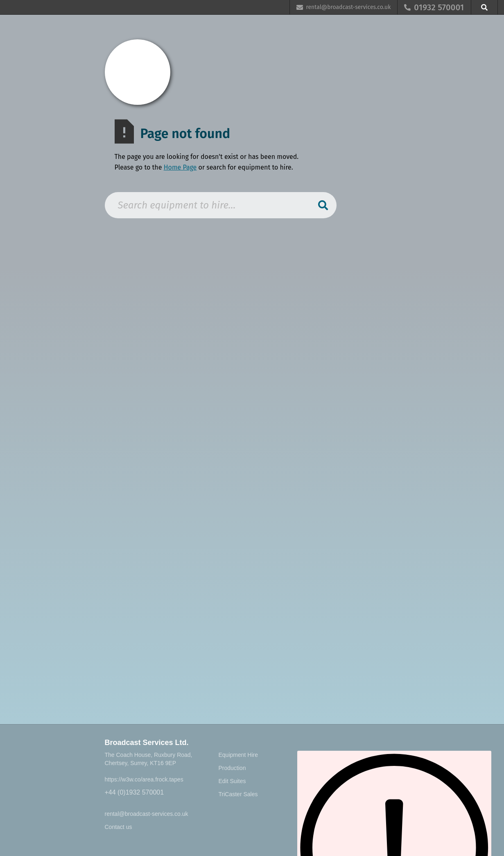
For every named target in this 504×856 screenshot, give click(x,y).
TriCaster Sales (238, 794)
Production (232, 768)
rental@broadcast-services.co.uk (147, 814)
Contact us (119, 827)
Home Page (180, 167)
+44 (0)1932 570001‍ (134, 792)
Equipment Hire (238, 755)
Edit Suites (232, 781)
